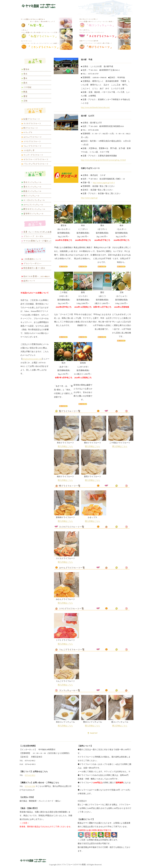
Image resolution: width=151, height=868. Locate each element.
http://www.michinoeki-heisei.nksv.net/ (95, 107)
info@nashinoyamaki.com (32, 359)
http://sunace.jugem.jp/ (89, 198)
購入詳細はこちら (65, 446)
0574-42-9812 (30, 775)
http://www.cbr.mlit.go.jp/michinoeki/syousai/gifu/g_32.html (103, 160)
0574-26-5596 (30, 786)
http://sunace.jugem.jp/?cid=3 (104, 183)
